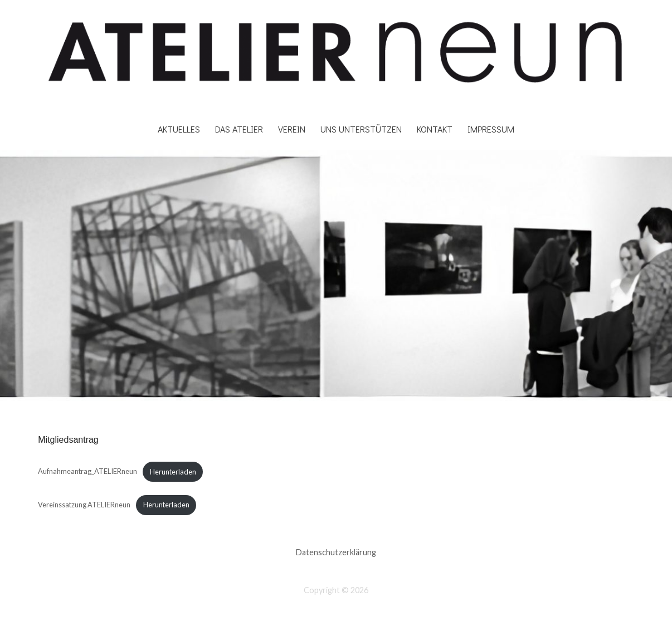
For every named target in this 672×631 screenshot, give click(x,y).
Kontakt (435, 129)
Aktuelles (179, 129)
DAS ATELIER (239, 129)
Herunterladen (173, 472)
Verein (292, 129)
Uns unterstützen (361, 129)
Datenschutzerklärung (336, 552)
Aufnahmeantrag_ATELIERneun (87, 472)
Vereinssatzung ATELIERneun (84, 505)
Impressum (491, 129)
